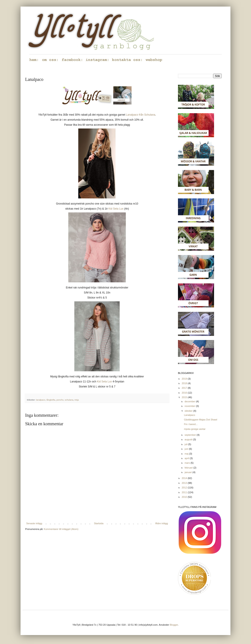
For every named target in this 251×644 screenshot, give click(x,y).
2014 (185, 478)
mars (188, 463)
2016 (185, 393)
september (191, 435)
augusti (189, 439)
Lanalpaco (189, 415)
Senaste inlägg (34, 523)
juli (186, 444)
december (190, 401)
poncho (60, 400)
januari (188, 472)
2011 (185, 492)
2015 (185, 397)
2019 (185, 379)
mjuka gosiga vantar (195, 429)
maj (187, 454)
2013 (185, 483)
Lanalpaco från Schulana (141, 115)
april (187, 458)
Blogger (174, 625)
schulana (69, 400)
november (190, 406)
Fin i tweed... (191, 424)
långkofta (51, 400)
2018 (185, 383)
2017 (185, 388)
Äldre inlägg (162, 523)
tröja (77, 400)
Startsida (99, 523)
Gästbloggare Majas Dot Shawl (200, 420)
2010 (185, 497)
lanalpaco (41, 400)
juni (187, 449)
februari (189, 468)
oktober (189, 411)
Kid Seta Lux (116, 209)
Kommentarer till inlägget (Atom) (61, 529)
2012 (185, 488)
